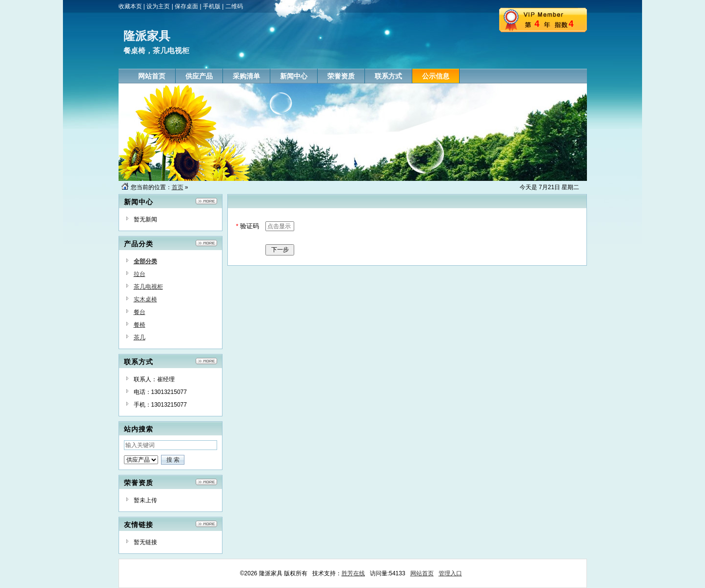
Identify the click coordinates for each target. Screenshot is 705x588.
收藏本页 (130, 6)
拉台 (140, 274)
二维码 (234, 6)
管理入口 (450, 573)
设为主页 (158, 6)
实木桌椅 (145, 299)
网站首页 (422, 573)
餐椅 (140, 325)
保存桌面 (186, 6)
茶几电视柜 (148, 287)
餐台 (140, 312)
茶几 (140, 337)
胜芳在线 (353, 573)
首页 (178, 187)
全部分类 (145, 261)
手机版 (212, 6)
